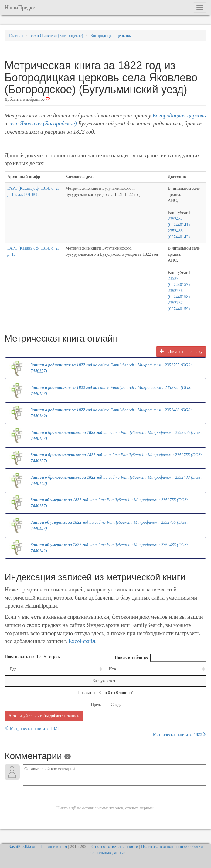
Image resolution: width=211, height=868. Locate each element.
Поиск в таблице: (161, 658)
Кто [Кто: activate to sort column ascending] (113, 669)
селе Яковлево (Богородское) (43, 123)
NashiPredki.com (23, 847)
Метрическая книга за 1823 (180, 734)
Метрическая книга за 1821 (32, 728)
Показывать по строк (32, 657)
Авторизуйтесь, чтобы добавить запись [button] (44, 716)
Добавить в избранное (27, 99)
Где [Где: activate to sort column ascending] (13, 669)
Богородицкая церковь (179, 116)
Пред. (96, 705)
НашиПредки (20, 8)
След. (116, 705)
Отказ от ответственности (115, 847)
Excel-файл (82, 641)
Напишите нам (54, 847)
